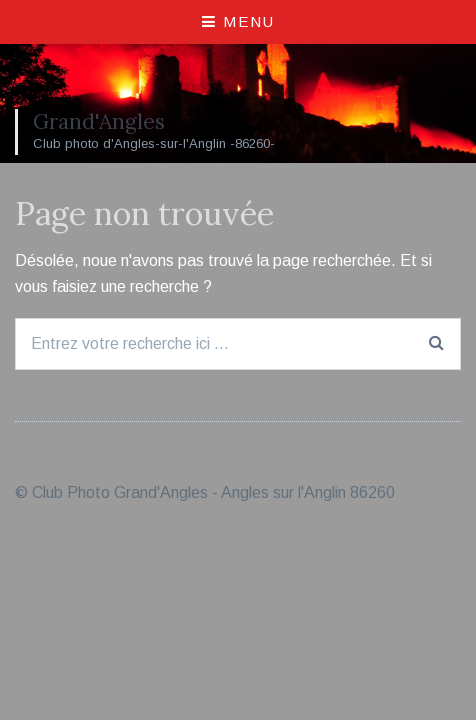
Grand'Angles (99, 121)
